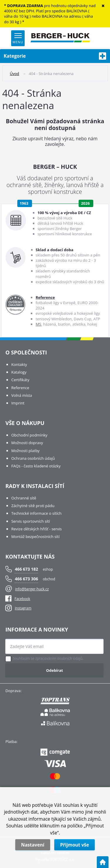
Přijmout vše (75, 845)
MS (38, 324)
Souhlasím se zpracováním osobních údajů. (48, 659)
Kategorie (55, 56)
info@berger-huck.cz (32, 589)
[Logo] (60, 38)
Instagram (23, 608)
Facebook (18, 599)
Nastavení (33, 845)
